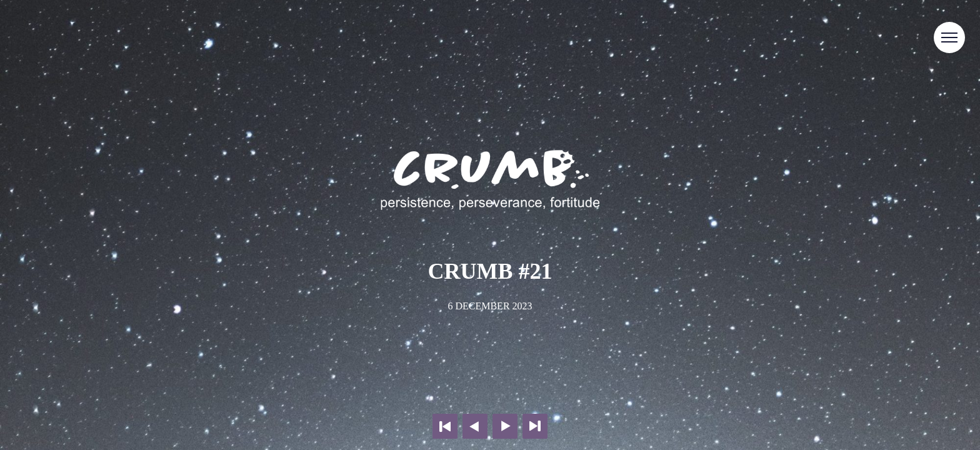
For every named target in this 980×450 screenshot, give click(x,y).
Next (505, 426)
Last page (535, 426)
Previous (475, 426)
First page (445, 426)
